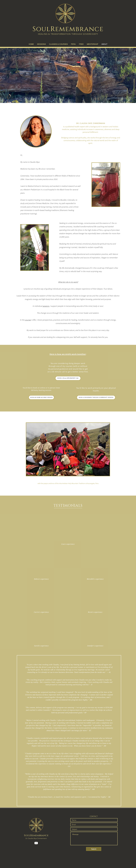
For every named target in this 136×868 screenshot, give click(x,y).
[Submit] (94, 849)
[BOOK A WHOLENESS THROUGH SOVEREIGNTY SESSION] (96, 397)
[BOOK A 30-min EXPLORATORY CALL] (68, 378)
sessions (46, 306)
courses (28, 320)
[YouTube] (36, 843)
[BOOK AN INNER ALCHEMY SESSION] (41, 397)
